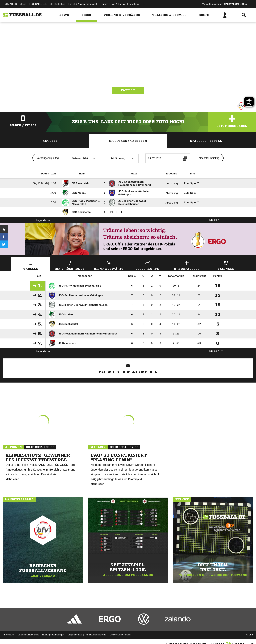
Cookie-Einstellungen (120, 635)
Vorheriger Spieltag (44, 158)
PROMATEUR (10, 4)
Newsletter (134, 4)
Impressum (8, 635)
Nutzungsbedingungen (53, 635)
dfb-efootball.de (58, 4)
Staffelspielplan (206, 141)
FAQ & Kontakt (118, 4)
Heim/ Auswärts (109, 265)
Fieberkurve (148, 265)
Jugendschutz (75, 635)
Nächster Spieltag (212, 158)
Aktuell (50, 141)
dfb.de (23, 4)
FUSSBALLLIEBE (38, 4)
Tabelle (128, 90)
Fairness (226, 265)
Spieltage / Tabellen (128, 141)
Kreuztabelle (187, 265)
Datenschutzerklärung (28, 635)
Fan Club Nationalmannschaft (83, 4)
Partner (104, 4)
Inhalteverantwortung (96, 635)
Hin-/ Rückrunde (70, 265)
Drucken (216, 220)
